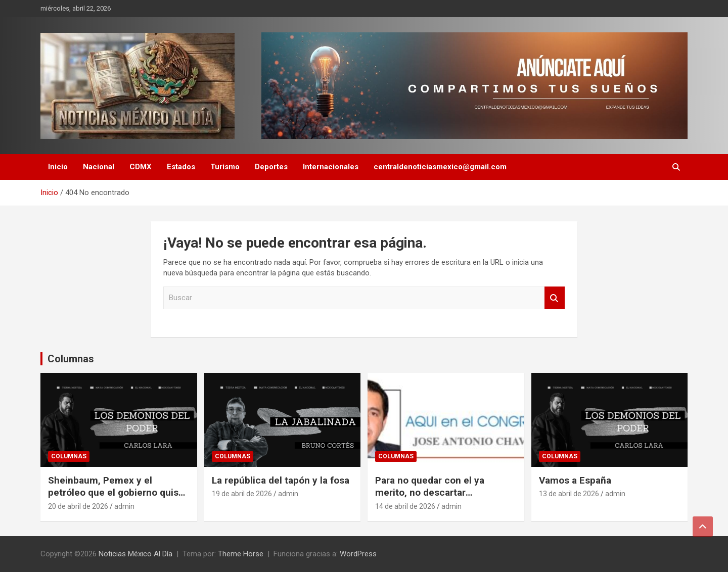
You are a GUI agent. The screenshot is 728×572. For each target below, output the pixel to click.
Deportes (271, 167)
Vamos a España (575, 480)
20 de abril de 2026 (78, 506)
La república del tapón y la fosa (281, 480)
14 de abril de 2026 (405, 506)
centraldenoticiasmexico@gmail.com (440, 167)
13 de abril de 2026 (569, 494)
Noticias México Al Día (135, 554)
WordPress (358, 554)
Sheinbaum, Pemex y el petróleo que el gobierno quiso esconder (116, 493)
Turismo (225, 167)
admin (124, 506)
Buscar (555, 298)
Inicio (58, 167)
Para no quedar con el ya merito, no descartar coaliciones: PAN (430, 493)
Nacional (99, 167)
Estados (181, 167)
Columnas (71, 359)
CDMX (141, 167)
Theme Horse (241, 554)
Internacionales (331, 167)
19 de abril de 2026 (242, 494)
